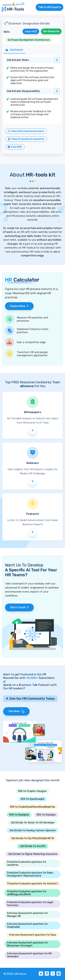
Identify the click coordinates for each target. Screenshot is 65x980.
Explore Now (19, 306)
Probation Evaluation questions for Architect (33, 884)
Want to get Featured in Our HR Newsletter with (25, 676)
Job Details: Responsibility (23, 91)
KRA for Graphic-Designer (32, 791)
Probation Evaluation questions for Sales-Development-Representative (31, 874)
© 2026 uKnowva (15, 974)
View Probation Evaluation (26, 139)
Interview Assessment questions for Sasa (33, 935)
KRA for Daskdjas (46, 815)
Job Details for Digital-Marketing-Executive (33, 854)
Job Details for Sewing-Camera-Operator (32, 830)
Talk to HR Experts (49, 7)
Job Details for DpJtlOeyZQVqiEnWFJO (32, 838)
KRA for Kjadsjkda (19, 815)
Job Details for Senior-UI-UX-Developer (33, 823)
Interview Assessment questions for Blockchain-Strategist (27, 944)
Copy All (31, 31)
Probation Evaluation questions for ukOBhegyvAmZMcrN (27, 893)
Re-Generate (51, 31)
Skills (7, 32)
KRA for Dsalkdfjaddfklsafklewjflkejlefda (32, 807)
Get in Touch (19, 607)
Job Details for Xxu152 (33, 846)
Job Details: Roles (18, 60)
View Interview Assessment (26, 131)
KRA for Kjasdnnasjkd (32, 799)
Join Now (16, 711)
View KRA (15, 147)
